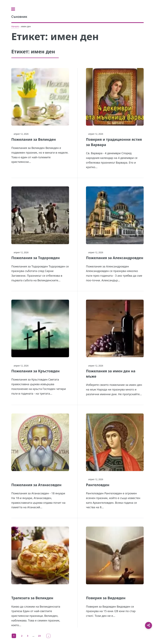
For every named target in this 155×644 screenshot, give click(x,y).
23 (39, 636)
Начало (15, 26)
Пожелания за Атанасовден (36, 485)
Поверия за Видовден (106, 598)
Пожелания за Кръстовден (35, 371)
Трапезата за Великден (32, 598)
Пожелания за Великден (34, 139)
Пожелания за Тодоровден (36, 258)
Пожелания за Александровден (115, 258)
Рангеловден (98, 485)
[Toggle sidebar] (15, 9)
